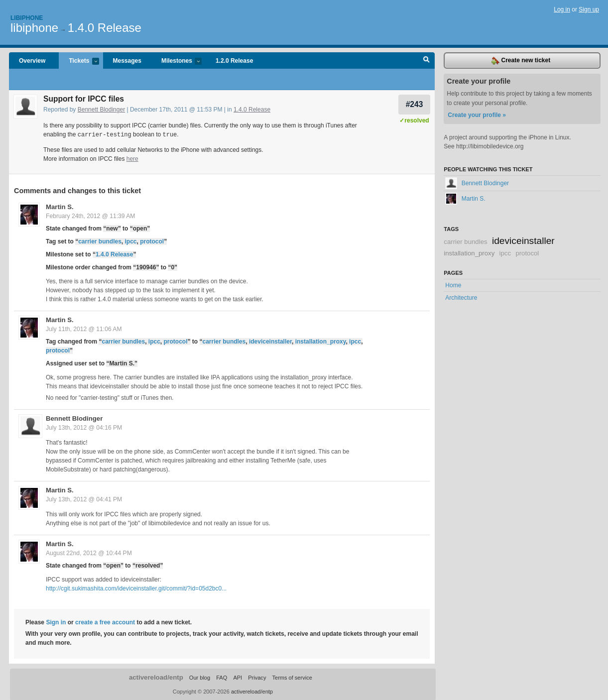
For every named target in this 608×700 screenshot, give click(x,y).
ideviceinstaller (270, 341)
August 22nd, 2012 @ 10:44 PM (89, 553)
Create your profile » (477, 115)
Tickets (79, 61)
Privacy (257, 677)
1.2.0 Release (234, 61)
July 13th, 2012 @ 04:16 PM (84, 427)
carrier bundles (100, 241)
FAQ (222, 677)
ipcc (131, 241)
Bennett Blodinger (101, 110)
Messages (127, 61)
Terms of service (292, 677)
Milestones (177, 61)
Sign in (56, 622)
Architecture (461, 298)
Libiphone (27, 18)
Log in (562, 9)
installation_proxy (321, 341)
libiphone (34, 28)
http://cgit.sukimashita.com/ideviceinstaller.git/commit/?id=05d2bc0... (136, 588)
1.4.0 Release (105, 28)
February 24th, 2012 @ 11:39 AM (90, 216)
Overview (32, 61)
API (238, 677)
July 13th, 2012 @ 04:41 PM (84, 499)
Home (453, 285)
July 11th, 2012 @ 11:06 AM (84, 329)
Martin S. (60, 206)
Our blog (200, 677)
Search (426, 61)
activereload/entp (156, 677)
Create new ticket (521, 61)
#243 (415, 104)
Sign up (589, 9)
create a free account (105, 622)
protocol (152, 241)
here (132, 158)
